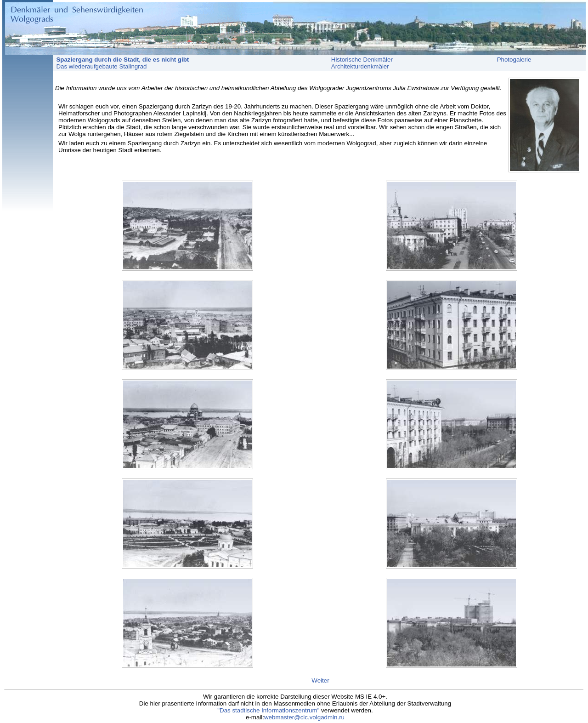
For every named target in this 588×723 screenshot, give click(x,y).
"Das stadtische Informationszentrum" (268, 710)
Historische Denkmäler (362, 60)
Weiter (320, 680)
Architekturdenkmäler (360, 66)
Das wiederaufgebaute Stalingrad (100, 66)
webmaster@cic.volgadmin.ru (304, 717)
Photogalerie (514, 60)
